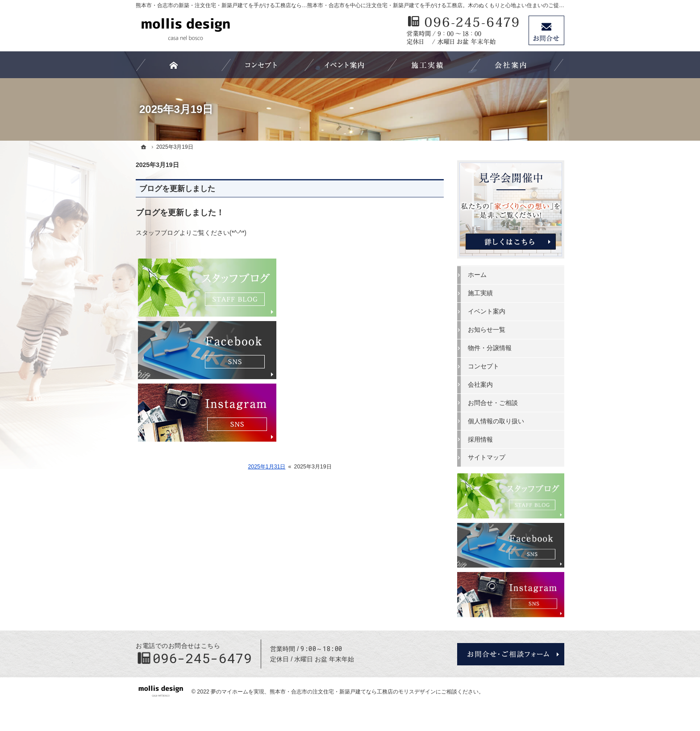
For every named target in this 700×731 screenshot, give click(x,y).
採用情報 (480, 439)
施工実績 (480, 293)
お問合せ (546, 30)
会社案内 (480, 384)
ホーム (477, 275)
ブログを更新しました (177, 189)
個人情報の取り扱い (496, 421)
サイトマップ (487, 457)
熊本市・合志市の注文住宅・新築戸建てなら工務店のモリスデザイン (353, 692)
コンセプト (483, 366)
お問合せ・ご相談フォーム (511, 654)
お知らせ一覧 (487, 330)
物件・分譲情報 (490, 348)
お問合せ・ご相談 (493, 403)
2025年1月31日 (267, 467)
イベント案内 (487, 311)
